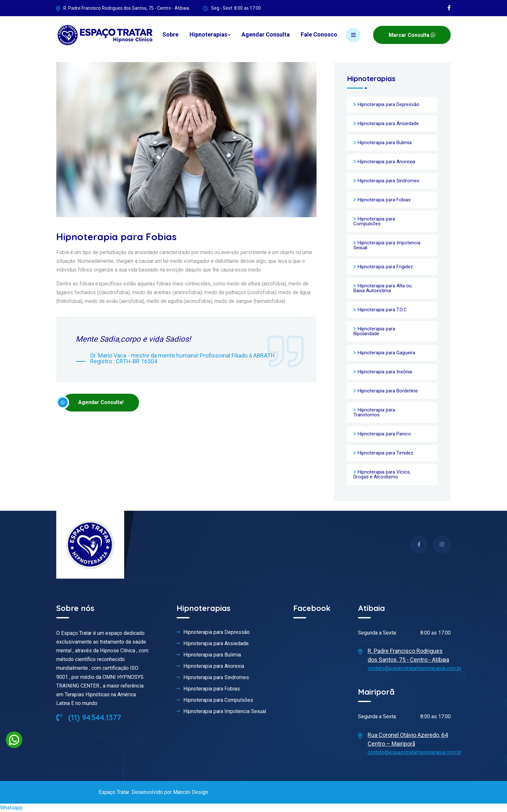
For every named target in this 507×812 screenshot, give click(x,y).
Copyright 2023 (77, 792)
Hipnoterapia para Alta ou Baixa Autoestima (383, 288)
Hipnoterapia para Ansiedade (388, 123)
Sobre (170, 34)
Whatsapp (11, 808)
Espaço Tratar (114, 792)
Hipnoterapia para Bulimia (385, 143)
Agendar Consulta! (93, 402)
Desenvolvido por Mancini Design (169, 792)
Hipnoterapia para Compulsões (374, 221)
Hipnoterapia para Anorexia (386, 162)
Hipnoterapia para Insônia (385, 372)
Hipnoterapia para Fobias (384, 200)
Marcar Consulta (412, 35)
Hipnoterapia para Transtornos (374, 412)
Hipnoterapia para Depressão (388, 104)
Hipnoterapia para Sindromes (388, 181)
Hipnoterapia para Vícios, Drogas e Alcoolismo (382, 474)
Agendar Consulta (266, 34)
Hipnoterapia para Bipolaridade (374, 331)
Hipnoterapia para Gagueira (386, 353)
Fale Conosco (319, 34)
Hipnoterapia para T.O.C (382, 310)
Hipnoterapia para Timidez (385, 453)
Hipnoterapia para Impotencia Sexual (387, 245)
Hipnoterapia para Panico (384, 434)
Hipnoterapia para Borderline (388, 391)
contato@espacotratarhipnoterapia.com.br (415, 668)
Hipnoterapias (208, 34)
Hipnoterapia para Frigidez (385, 267)
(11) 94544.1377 (89, 717)
